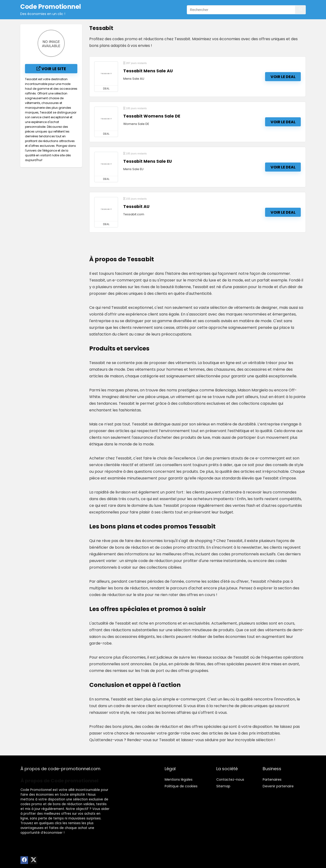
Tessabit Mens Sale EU (148, 161)
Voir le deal (283, 77)
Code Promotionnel (36, 790)
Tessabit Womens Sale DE (152, 116)
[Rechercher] (300, 10)
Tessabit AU (136, 207)
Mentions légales (179, 779)
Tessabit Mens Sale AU (148, 71)
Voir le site (51, 69)
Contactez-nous (230, 779)
